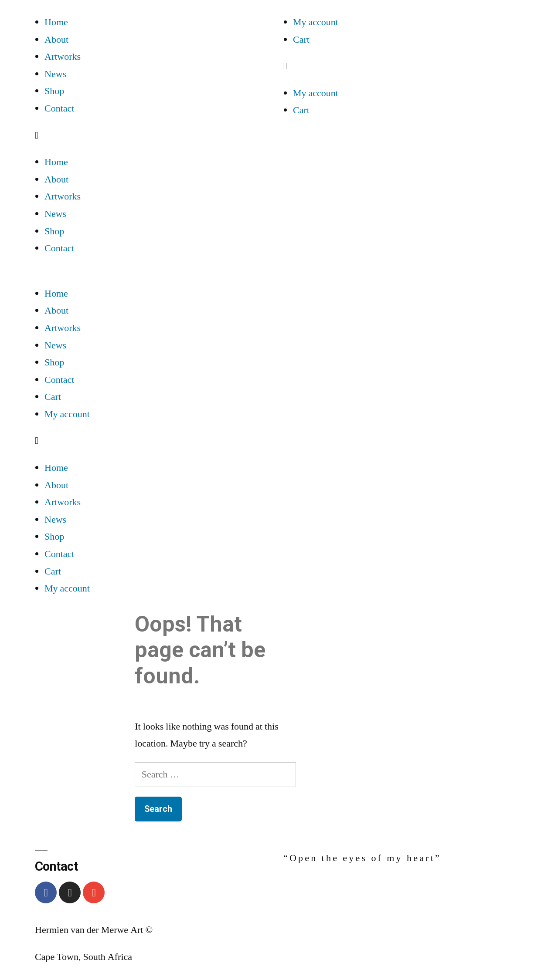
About (56, 40)
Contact (59, 108)
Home (56, 22)
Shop (54, 91)
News (55, 74)
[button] (155, 136)
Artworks (63, 57)
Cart (301, 40)
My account (316, 22)
